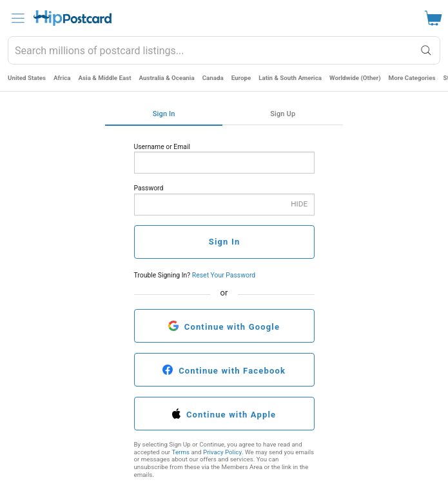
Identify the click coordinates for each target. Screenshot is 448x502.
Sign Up (283, 114)
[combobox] (224, 50)
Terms (181, 452)
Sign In (164, 114)
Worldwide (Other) (355, 78)
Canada (213, 78)
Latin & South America (290, 78)
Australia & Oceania (167, 78)
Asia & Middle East (105, 78)
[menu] (18, 18)
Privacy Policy (222, 452)
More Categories (412, 78)
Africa (62, 78)
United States (27, 78)
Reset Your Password (224, 275)
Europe (241, 78)
